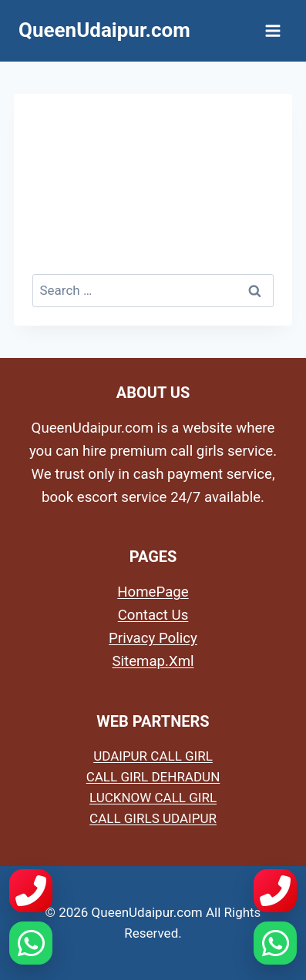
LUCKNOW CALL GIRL (153, 798)
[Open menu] (272, 30)
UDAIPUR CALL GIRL (153, 756)
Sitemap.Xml (153, 661)
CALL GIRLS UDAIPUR (153, 818)
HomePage (153, 592)
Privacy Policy (153, 638)
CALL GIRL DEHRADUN (153, 777)
